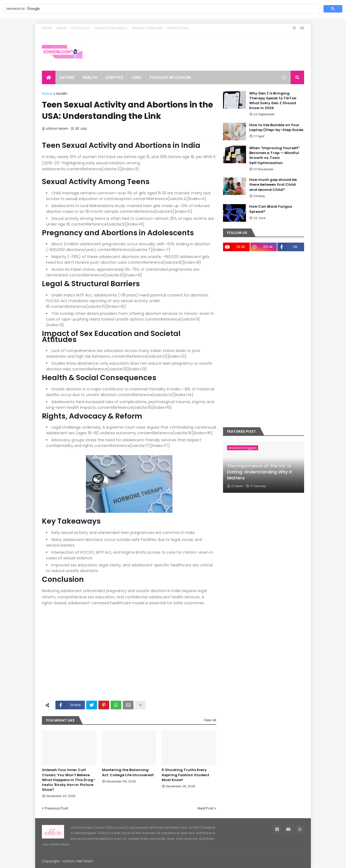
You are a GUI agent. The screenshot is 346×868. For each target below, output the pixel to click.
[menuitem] (49, 77)
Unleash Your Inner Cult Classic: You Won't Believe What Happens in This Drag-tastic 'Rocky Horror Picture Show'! (69, 780)
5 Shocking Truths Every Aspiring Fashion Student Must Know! (185, 775)
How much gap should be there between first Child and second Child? (273, 185)
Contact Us (80, 28)
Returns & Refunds (147, 28)
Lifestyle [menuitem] (114, 77)
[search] (161, 9)
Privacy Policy (178, 28)
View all (210, 720)
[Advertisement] (129, 656)
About (61, 28)
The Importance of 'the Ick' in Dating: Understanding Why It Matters (259, 472)
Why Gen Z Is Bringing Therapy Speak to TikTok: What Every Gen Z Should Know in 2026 (273, 101)
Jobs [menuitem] (136, 77)
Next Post (206, 808)
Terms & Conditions (111, 28)
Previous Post (56, 808)
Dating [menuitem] (67, 77)
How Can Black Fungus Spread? (271, 209)
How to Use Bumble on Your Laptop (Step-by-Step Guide (276, 128)
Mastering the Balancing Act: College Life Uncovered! (128, 772)
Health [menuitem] (90, 77)
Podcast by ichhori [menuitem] (170, 77)
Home (47, 28)
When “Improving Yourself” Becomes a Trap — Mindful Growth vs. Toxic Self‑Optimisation (275, 156)
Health (62, 94)
